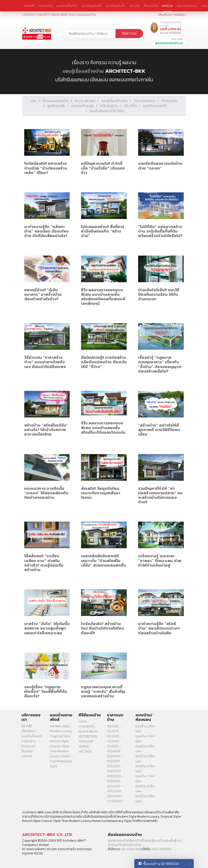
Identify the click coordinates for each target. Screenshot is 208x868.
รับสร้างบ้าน (133, 845)
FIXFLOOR (86, 741)
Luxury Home (60, 756)
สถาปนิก (135, 6)
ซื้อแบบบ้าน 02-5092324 (161, 864)
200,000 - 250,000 (115, 779)
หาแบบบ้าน (46, 6)
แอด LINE (169, 41)
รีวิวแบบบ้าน (169, 101)
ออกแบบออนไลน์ (119, 841)
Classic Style (60, 746)
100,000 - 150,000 (115, 759)
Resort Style (59, 741)
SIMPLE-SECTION (85, 749)
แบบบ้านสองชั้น (92, 6)
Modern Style (60, 726)
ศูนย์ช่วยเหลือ (56, 106)
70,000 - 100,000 (114, 749)
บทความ (167, 6)
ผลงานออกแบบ (187, 6)
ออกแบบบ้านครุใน (83, 106)
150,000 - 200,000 (115, 769)
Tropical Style (60, 736)
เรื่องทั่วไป (130, 106)
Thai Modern (59, 751)
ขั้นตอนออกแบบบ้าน (56, 101)
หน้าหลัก (29, 6)
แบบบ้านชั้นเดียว (67, 6)
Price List (28, 746)
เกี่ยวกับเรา (165, 15)
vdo (34, 101)
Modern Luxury (61, 731)
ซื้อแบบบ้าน (151, 6)
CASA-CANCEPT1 (86, 724)
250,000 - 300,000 (115, 789)
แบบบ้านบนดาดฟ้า (155, 106)
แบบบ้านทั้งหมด (32, 736)
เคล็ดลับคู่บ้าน (109, 106)
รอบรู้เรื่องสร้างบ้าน (83, 71)
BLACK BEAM (88, 731)
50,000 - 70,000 (114, 739)
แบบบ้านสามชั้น (115, 6)
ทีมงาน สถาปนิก (85, 101)
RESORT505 (88, 736)
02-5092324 (131, 849)
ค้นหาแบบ (129, 33)
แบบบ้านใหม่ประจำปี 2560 (107, 111)
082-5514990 (162, 849)
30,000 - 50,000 (114, 729)
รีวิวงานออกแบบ (145, 101)
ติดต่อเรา (180, 15)
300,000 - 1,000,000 (115, 799)
